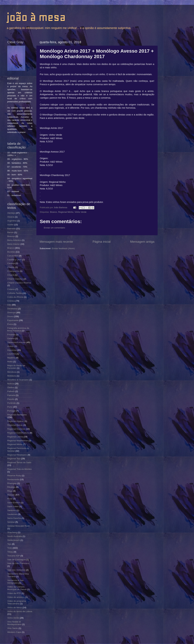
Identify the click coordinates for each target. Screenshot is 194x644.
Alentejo (11, 213)
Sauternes (12, 514)
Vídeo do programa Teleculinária (17, 602)
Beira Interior (13, 244)
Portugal (11, 411)
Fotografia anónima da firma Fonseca (18, 329)
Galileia (11, 338)
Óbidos (11, 387)
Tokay (10, 552)
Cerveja (11, 263)
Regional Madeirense (18, 441)
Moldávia (12, 376)
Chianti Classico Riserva (19, 283)
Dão (9, 305)
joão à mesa (36, 17)
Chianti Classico (15, 279)
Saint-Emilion (14, 503)
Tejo (9, 544)
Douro (10, 316)
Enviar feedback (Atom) (63, 248)
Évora (10, 324)
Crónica (11, 301)
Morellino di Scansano (18, 380)
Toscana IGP (13, 556)
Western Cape (14, 632)
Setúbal (11, 522)
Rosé (10, 499)
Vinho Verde (80, 212)
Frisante (11, 335)
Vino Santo (13, 628)
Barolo (10, 232)
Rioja (10, 491)
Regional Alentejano (17, 415)
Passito (11, 399)
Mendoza (12, 372)
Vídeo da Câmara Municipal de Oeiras (17, 588)
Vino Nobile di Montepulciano (14, 623)
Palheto (11, 391)
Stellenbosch (13, 540)
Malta (10, 362)
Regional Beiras (15, 425)
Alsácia (11, 217)
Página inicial (102, 242)
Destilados (12, 309)
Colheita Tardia (15, 293)
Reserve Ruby (14, 476)
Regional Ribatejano (17, 455)
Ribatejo (11, 487)
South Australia (15, 536)
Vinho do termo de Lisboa (20, 611)
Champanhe (13, 271)
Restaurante (13, 479)
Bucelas (11, 252)
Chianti (11, 275)
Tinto (10, 548)
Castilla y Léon (14, 260)
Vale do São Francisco (18, 563)
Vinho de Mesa (15, 607)
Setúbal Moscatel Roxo (19, 526)
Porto (10, 407)
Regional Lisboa (15, 437)
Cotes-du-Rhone (15, 297)
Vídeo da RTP (14, 593)
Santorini (12, 510)
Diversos (12, 313)
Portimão (12, 403)
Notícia (11, 384)
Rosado (11, 495)
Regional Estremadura (18, 433)
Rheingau (12, 483)
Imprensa (12, 350)
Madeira (11, 358)
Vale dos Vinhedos (16, 570)
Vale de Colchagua (16, 560)
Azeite (10, 225)
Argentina (12, 221)
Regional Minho (66, 212)
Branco (54, 212)
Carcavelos (13, 256)
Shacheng (12, 532)
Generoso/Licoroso (16, 342)
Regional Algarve (16, 421)
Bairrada (11, 229)
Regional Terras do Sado (19, 462)
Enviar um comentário (54, 228)
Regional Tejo (14, 459)
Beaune (11, 236)
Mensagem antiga (142, 242)
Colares (11, 289)
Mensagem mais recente (56, 242)
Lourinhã (12, 354)
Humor (11, 346)
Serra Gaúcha (14, 518)
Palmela (11, 395)
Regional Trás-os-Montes (19, 469)
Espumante (13, 320)
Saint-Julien (13, 506)
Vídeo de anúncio (16, 597)
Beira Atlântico (14, 240)
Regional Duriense (16, 429)
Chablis (11, 267)
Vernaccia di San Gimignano (15, 582)
